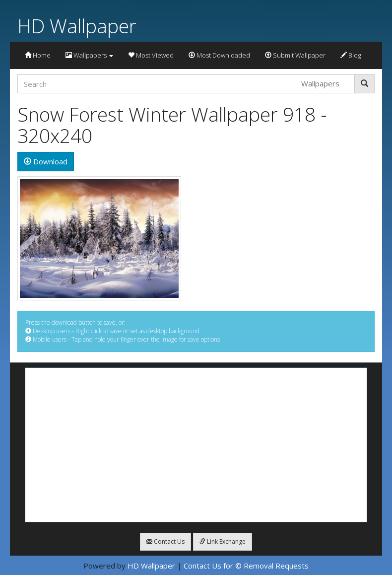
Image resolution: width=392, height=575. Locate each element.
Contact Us (165, 541)
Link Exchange (223, 541)
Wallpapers (89, 55)
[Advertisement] (196, 445)
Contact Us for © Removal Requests (246, 566)
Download (46, 161)
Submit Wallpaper (295, 55)
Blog (351, 55)
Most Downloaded (219, 55)
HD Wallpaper (77, 26)
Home (38, 55)
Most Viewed (151, 55)
